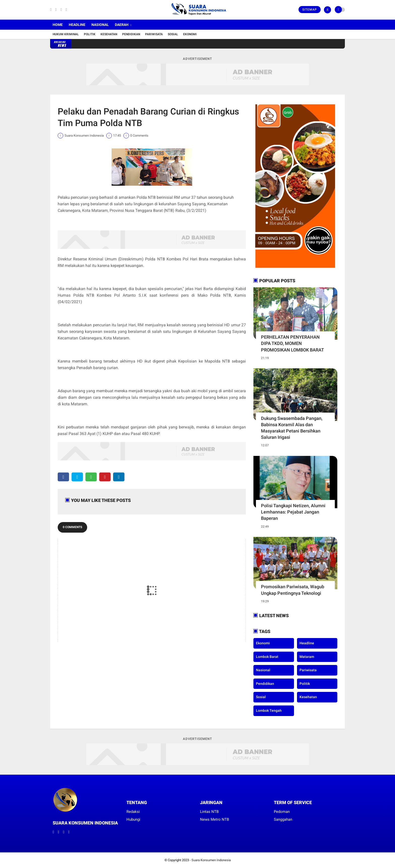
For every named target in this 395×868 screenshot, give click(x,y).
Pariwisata (154, 34)
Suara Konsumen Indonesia (211, 860)
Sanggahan (283, 819)
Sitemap (310, 10)
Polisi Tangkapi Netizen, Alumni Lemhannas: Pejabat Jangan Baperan (293, 512)
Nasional (100, 25)
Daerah (122, 25)
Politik (90, 34)
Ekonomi (190, 34)
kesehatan (308, 697)
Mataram (307, 657)
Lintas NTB (209, 812)
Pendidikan (131, 34)
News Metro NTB (215, 819)
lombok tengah (269, 711)
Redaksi (133, 812)
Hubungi (133, 819)
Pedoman (282, 812)
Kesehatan (109, 34)
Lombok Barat (267, 657)
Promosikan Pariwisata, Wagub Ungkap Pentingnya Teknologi (293, 590)
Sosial (173, 34)
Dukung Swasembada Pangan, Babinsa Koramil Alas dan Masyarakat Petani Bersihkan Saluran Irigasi (292, 428)
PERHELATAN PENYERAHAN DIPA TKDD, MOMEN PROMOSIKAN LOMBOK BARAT (292, 343)
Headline (77, 25)
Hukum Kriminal (66, 34)
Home (58, 25)
